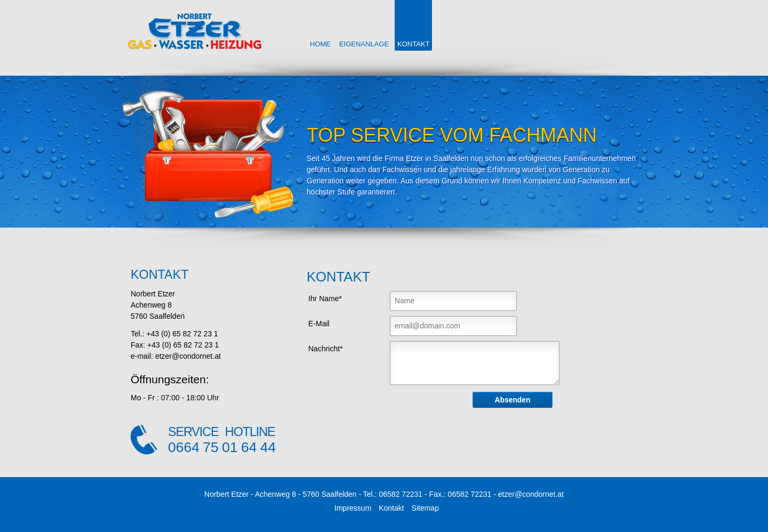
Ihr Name (324, 298)
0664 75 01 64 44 (222, 447)
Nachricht (325, 348)
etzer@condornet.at (531, 494)
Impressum (353, 508)
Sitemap (425, 508)
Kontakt (391, 508)
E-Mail (319, 324)
